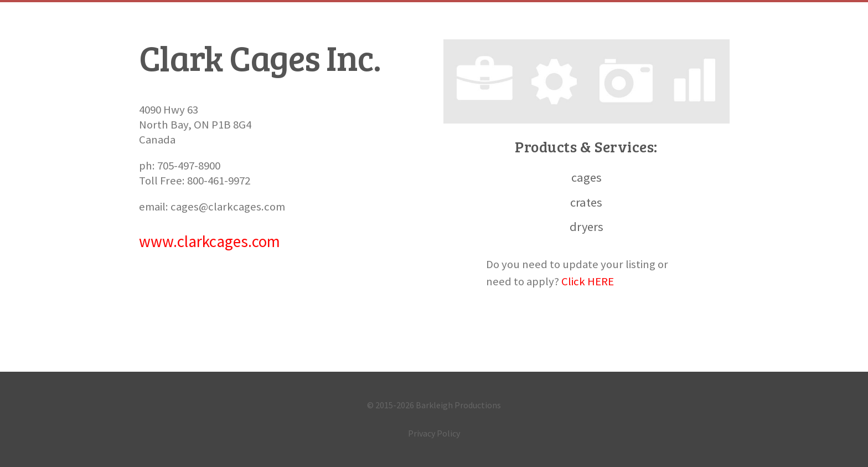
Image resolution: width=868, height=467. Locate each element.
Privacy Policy (434, 433)
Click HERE (588, 281)
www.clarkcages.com (210, 241)
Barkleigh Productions (458, 405)
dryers (587, 227)
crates (586, 202)
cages (587, 177)
